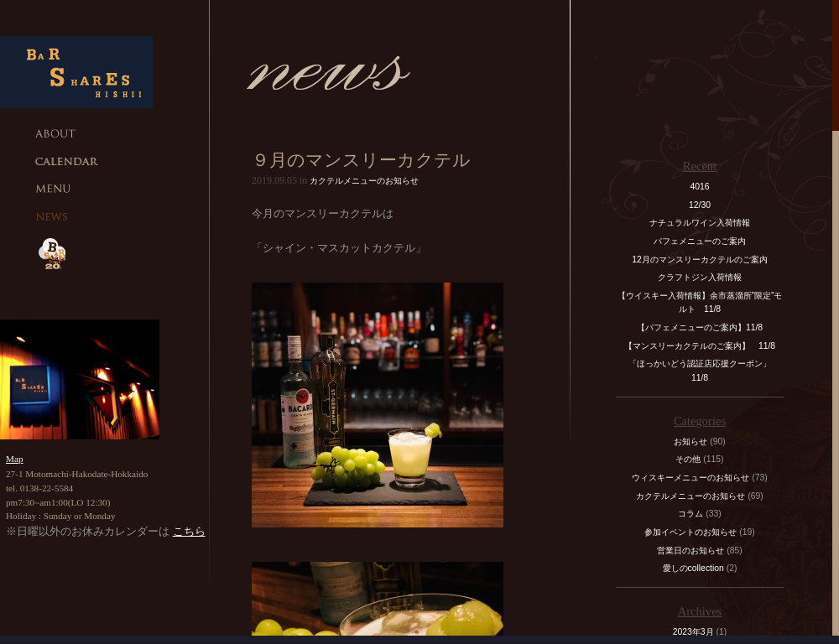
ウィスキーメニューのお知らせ (690, 478)
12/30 (700, 205)
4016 (699, 187)
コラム (690, 514)
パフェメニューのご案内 (700, 241)
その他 (688, 459)
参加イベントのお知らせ (690, 532)
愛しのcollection (693, 568)
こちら (189, 531)
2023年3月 (693, 632)
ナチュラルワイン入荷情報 (700, 223)
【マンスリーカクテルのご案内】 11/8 (700, 346)
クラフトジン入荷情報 (704, 277)
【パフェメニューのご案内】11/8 (700, 327)
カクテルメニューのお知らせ (364, 181)
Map (15, 459)
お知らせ (690, 441)
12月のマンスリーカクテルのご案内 (700, 260)
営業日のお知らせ (690, 551)
